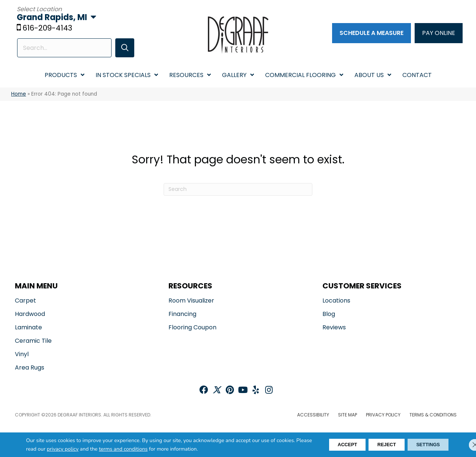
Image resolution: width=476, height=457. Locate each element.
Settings (424, 445)
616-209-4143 (49, 29)
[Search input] (64, 49)
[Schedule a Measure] (370, 33)
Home (19, 95)
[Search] (238, 190)
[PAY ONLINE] (437, 33)
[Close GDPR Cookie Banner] (464, 445)
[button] (122, 49)
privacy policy (99, 449)
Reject (376, 445)
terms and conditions (160, 449)
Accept (329, 445)
